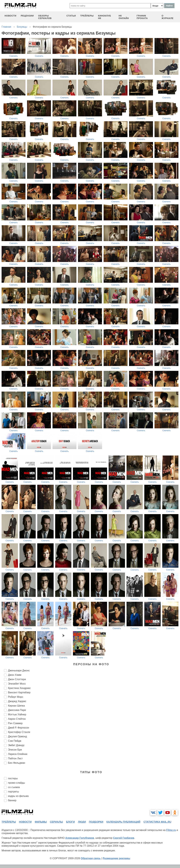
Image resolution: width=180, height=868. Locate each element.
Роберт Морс (16, 697)
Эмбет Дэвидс (16, 745)
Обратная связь (91, 858)
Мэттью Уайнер (17, 714)
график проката (142, 17)
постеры (13, 778)
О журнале (168, 17)
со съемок (14, 787)
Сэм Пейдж (15, 741)
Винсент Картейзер (19, 692)
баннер (12, 800)
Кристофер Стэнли (19, 732)
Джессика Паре (17, 710)
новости (10, 16)
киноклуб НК (105, 17)
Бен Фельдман (17, 763)
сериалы (56, 822)
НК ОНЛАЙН (124, 17)
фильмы (41, 822)
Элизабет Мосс (17, 684)
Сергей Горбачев (124, 838)
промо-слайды (17, 783)
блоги (70, 822)
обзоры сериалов (45, 17)
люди (82, 822)
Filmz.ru (171, 830)
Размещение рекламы (116, 858)
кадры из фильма (18, 796)
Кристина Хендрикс (19, 688)
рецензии (27, 16)
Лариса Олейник (18, 754)
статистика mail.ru (157, 822)
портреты (14, 792)
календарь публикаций (123, 822)
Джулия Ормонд (17, 736)
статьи (71, 16)
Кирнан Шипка (16, 706)
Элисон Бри (15, 750)
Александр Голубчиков (80, 838)
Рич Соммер (15, 723)
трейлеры (87, 16)
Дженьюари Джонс (19, 670)
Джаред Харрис (17, 701)
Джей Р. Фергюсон (19, 728)
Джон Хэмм (15, 675)
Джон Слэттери (17, 679)
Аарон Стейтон (17, 719)
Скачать (14, 56)
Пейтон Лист (15, 758)
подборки (96, 822)
